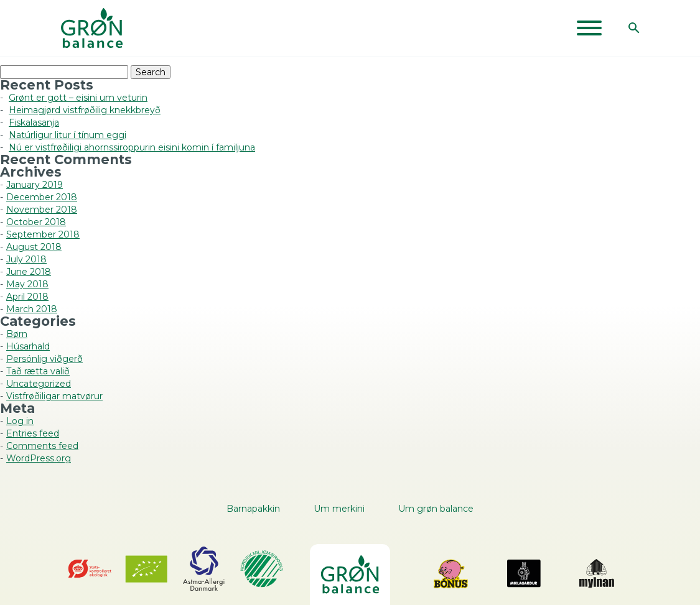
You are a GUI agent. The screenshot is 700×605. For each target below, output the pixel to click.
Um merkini (339, 509)
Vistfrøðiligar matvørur (54, 396)
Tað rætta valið (38, 371)
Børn (17, 334)
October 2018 (36, 222)
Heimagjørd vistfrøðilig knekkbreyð (85, 110)
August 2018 (34, 247)
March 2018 (32, 309)
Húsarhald (28, 346)
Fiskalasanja (34, 122)
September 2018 (43, 234)
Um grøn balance (436, 509)
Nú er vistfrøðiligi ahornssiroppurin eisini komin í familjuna (132, 147)
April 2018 (27, 297)
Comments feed (42, 446)
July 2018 (26, 259)
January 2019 (35, 185)
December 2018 (42, 197)
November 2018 (42, 210)
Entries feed (33, 433)
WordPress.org (39, 458)
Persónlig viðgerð (44, 359)
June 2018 (29, 272)
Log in (20, 421)
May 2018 (27, 284)
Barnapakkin (253, 509)
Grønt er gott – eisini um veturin (78, 98)
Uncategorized (39, 384)
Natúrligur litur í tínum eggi (68, 135)
